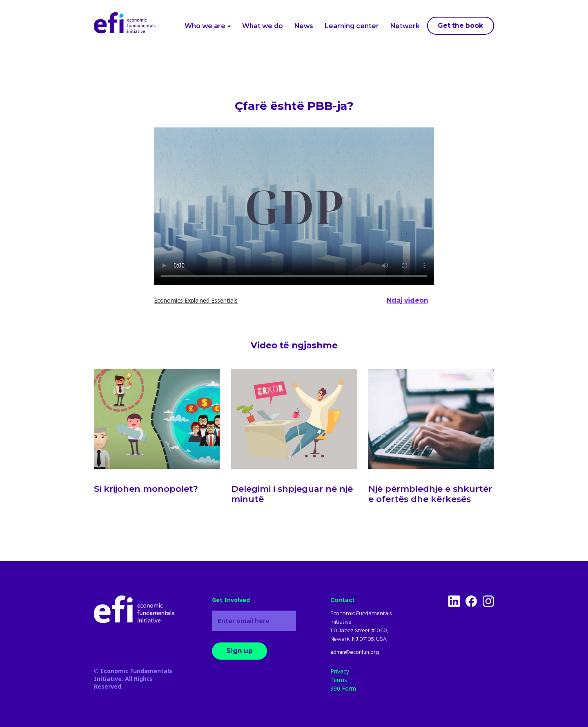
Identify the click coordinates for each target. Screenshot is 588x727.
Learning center (352, 26)
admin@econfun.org (355, 652)
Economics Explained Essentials (196, 300)
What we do (263, 26)
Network (405, 26)
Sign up (239, 651)
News (304, 26)
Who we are (208, 26)
